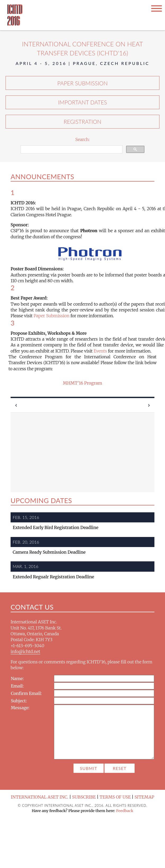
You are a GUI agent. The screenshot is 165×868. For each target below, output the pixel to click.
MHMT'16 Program (82, 383)
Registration (83, 122)
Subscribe (84, 797)
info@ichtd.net (25, 651)
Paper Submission (83, 83)
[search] (71, 149)
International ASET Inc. (40, 797)
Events (100, 351)
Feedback (125, 811)
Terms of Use (115, 797)
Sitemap (145, 797)
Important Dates (83, 102)
